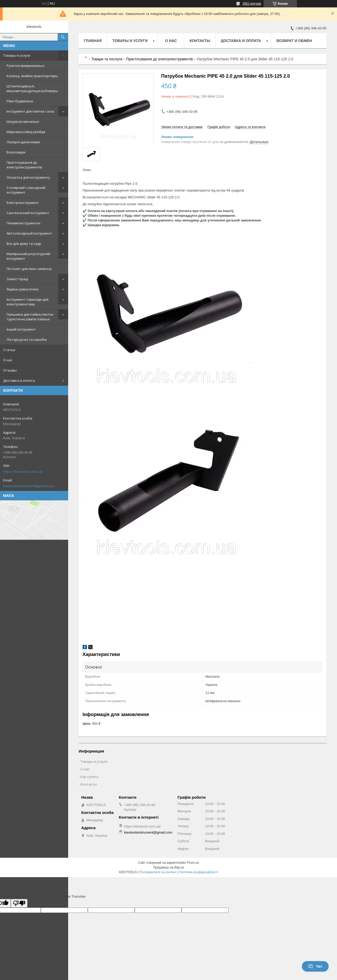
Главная (93, 41)
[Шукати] (63, 37)
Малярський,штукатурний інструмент (28, 256)
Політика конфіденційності (199, 872)
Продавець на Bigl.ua (168, 867)
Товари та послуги (107, 59)
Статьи (9, 350)
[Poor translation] (19, 903)
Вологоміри (16, 152)
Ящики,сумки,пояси (23, 289)
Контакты (200, 41)
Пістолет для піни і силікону (29, 269)
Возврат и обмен (294, 41)
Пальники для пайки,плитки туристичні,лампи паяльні (30, 317)
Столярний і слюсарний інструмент (26, 190)
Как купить (90, 777)
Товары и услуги (17, 55)
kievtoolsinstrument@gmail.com (28, 486)
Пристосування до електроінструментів (24, 165)
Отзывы (10, 370)
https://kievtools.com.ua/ (23, 472)
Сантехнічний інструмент (28, 213)
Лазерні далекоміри (23, 142)
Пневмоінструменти (23, 223)
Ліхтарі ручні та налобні (27, 340)
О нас (8, 360)
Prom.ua (193, 863)
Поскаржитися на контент (158, 872)
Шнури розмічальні (23, 121)
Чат (315, 966)
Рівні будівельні (20, 101)
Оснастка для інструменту (28, 177)
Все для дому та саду (24, 243)
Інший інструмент (21, 329)
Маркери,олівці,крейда (26, 132)
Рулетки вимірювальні (25, 66)
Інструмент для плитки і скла (30, 111)
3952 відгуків (252, 4)
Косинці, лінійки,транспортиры (32, 76)
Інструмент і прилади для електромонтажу (28, 302)
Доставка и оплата (19, 380)
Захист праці (17, 279)
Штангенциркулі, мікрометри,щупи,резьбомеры (32, 88)
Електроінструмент (23, 203)
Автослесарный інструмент (29, 233)
